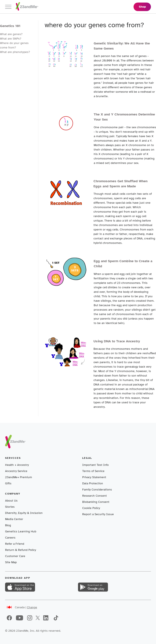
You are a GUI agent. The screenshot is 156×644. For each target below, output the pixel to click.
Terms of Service (93, 471)
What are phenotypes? (15, 52)
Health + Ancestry (17, 465)
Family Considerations (97, 490)
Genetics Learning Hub (21, 531)
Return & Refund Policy (21, 550)
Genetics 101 (10, 26)
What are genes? (11, 34)
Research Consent (95, 496)
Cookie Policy (91, 508)
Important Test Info (95, 465)
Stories (10, 507)
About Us (11, 501)
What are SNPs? (11, 39)
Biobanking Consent (96, 502)
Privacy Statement (94, 477)
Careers (10, 538)
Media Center (14, 519)
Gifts (8, 483)
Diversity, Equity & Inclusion (24, 513)
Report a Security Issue (98, 514)
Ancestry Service (16, 471)
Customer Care (15, 556)
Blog (8, 525)
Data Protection (93, 483)
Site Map (11, 562)
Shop (142, 7)
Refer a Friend (15, 544)
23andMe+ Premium (19, 477)
